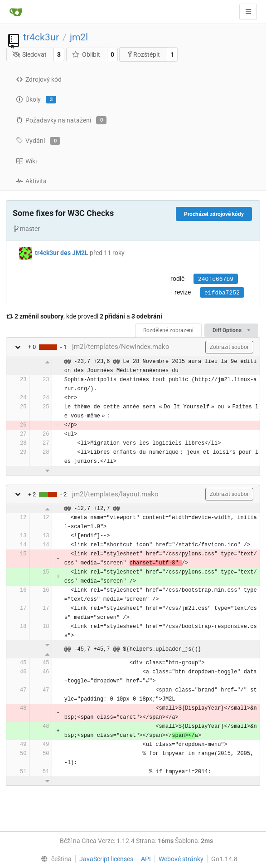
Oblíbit (86, 54)
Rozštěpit (143, 54)
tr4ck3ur (41, 37)
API (146, 859)
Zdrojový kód (39, 79)
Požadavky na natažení (61, 120)
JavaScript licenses (106, 859)
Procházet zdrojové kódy (214, 214)
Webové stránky (181, 859)
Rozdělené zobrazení (168, 330)
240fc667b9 (216, 279)
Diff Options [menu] (231, 330)
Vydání (38, 141)
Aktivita (31, 181)
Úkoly (36, 100)
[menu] (54, 859)
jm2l (79, 37)
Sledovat (30, 54)
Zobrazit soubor (229, 347)
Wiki (26, 161)
